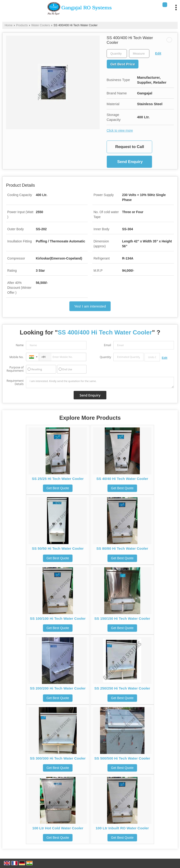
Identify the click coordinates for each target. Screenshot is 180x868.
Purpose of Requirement (15, 369)
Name (20, 345)
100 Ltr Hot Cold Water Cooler (58, 828)
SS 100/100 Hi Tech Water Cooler (58, 618)
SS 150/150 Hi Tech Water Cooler (122, 618)
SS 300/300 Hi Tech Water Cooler (58, 758)
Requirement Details (15, 382)
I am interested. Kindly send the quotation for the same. (100, 382)
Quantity (105, 357)
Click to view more (120, 130)
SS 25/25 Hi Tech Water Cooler (58, 479)
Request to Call (130, 147)
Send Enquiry (130, 162)
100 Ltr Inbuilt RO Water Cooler (122, 828)
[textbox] (139, 54)
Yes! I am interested (90, 306)
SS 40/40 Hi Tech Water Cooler (122, 479)
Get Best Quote (58, 488)
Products (22, 25)
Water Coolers (41, 25)
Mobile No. (16, 357)
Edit (158, 53)
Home (9, 25)
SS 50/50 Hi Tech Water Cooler (58, 548)
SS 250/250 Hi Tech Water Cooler (122, 688)
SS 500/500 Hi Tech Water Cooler (122, 758)
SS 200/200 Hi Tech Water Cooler (58, 688)
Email (107, 345)
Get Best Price (123, 64)
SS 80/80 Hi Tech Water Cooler (122, 548)
